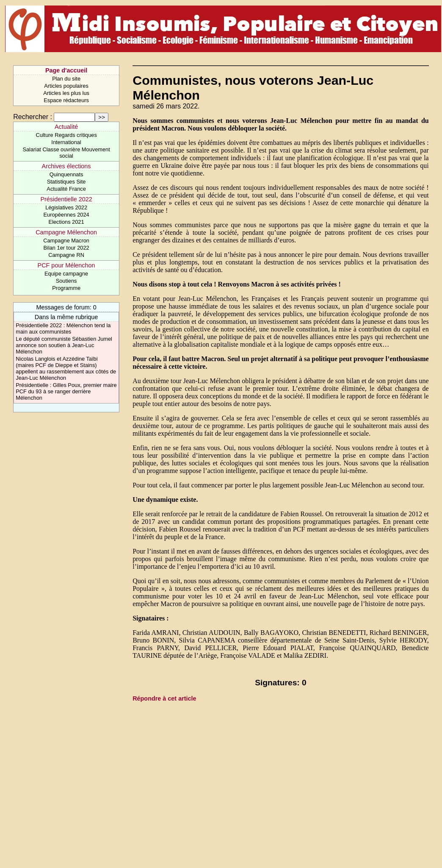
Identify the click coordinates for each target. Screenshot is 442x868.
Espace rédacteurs (66, 100)
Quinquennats (66, 174)
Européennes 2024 (66, 215)
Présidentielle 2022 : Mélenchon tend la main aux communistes (63, 328)
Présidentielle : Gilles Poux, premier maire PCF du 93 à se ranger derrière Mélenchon (66, 391)
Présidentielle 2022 (66, 199)
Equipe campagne (66, 274)
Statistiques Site (66, 182)
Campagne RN (66, 255)
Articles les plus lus (66, 93)
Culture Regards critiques (66, 135)
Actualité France (66, 189)
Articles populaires (66, 86)
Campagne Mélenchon (66, 232)
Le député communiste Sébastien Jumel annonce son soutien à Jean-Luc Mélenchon (64, 345)
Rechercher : (33, 117)
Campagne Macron (66, 241)
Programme (66, 288)
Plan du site (66, 79)
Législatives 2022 (66, 207)
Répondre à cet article (164, 698)
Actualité (66, 127)
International (66, 142)
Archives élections (66, 166)
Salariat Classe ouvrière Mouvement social (66, 153)
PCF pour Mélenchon (66, 265)
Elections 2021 (66, 222)
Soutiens (66, 281)
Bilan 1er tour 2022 (66, 248)
